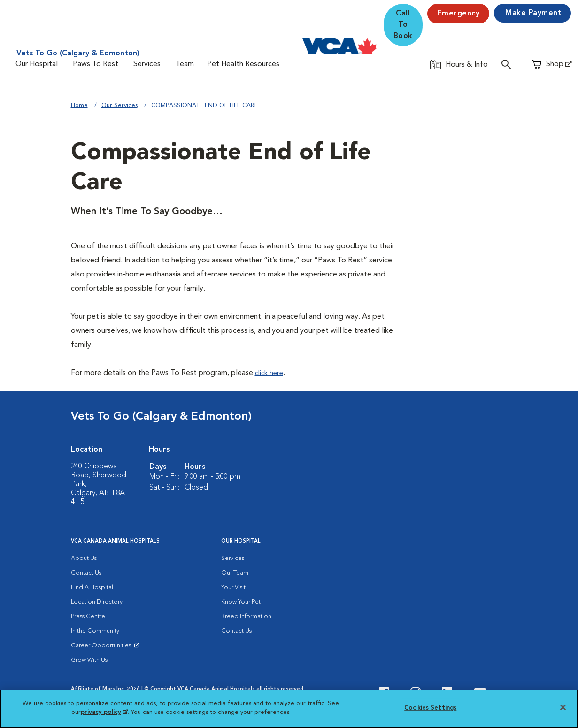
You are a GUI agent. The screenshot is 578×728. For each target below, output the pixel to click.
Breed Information (246, 617)
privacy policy (104, 712)
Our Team (235, 573)
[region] (289, 709)
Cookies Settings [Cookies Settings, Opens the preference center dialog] (430, 708)
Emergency (459, 14)
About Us (84, 558)
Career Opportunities (103, 648)
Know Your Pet (241, 602)
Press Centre (88, 617)
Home (79, 105)
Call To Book (403, 25)
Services (147, 64)
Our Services (119, 105)
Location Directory (97, 602)
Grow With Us (89, 660)
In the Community (95, 631)
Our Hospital (37, 64)
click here (270, 373)
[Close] (563, 707)
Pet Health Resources (243, 64)
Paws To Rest (96, 64)
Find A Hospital (92, 587)
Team (185, 64)
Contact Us (86, 573)
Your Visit (233, 587)
